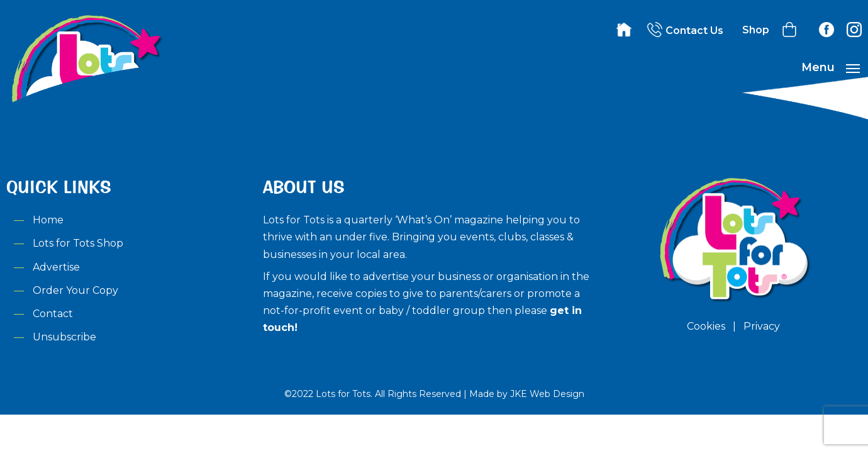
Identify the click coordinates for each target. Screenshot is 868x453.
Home (48, 220)
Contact (53, 314)
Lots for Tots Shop (78, 243)
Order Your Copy (75, 290)
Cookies (706, 326)
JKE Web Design (547, 394)
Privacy (762, 326)
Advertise (56, 267)
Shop (756, 30)
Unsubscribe (64, 337)
